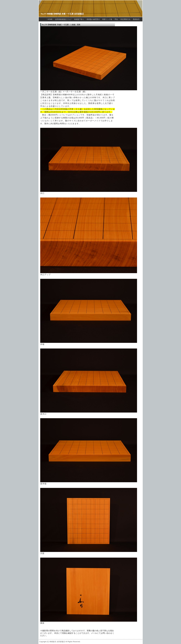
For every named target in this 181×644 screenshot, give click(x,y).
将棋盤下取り (79, 19)
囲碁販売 (136, 19)
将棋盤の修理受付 (93, 19)
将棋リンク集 (107, 19)
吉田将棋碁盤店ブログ (63, 19)
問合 (116, 19)
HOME (50, 19)
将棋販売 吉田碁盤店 (57, 642)
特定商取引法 (125, 19)
